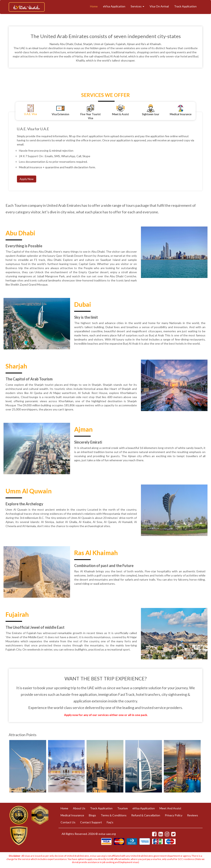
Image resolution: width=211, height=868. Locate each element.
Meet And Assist (170, 808)
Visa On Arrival (159, 6)
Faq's (110, 822)
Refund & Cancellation (146, 815)
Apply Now (27, 179)
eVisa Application (114, 6)
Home (94, 6)
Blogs (92, 815)
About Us (79, 808)
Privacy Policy (174, 815)
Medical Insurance (72, 815)
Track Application (185, 6)
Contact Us (68, 822)
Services (137, 6)
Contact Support (91, 822)
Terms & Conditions (114, 815)
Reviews (193, 815)
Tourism (122, 808)
